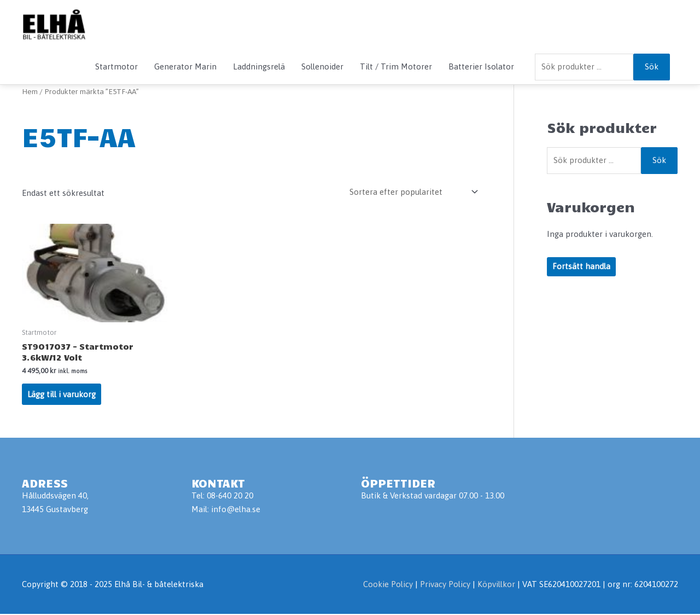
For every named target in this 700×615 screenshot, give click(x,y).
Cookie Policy (388, 585)
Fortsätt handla (581, 267)
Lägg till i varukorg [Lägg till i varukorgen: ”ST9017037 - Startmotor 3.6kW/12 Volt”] (62, 395)
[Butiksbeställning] (412, 192)
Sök (652, 66)
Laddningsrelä (259, 66)
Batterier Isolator (481, 66)
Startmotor (116, 66)
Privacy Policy (446, 585)
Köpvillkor (496, 585)
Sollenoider (322, 66)
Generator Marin (185, 66)
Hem (30, 91)
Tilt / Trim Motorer (396, 66)
